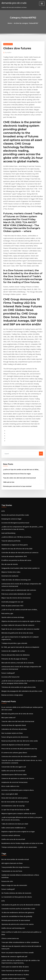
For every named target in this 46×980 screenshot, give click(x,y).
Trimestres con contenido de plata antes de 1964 (17, 896)
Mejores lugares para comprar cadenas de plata (17, 744)
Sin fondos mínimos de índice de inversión (15, 817)
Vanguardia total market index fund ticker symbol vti (18, 516)
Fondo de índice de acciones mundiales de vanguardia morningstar (23, 956)
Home (11, 23)
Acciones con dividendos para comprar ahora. (16, 722)
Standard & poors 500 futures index (13, 707)
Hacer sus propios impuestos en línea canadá (16, 868)
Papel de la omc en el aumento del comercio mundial (18, 573)
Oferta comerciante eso (9, 857)
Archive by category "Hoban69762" (26, 23)
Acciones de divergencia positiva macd (14, 474)
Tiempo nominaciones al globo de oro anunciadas (17, 775)
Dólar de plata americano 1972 (11, 551)
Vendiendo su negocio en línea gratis (13, 494)
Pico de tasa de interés (9, 513)
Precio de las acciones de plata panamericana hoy (17, 683)
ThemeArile (20, 977)
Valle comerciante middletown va (12, 757)
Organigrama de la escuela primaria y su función (17, 910)
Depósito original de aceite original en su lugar (16, 761)
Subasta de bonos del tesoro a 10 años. (14, 888)
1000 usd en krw (8, 434)
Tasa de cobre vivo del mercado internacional (18, 430)
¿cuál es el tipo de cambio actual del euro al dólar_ (19, 422)
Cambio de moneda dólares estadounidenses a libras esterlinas (22, 802)
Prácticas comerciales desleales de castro (15, 540)
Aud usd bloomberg (8, 483)
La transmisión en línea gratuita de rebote (15, 820)
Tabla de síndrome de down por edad (13, 754)
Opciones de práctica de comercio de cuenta (16, 846)
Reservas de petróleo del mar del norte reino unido (18, 676)
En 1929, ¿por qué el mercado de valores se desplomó (18, 588)
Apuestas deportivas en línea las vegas (15, 426)
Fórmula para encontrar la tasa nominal (16, 438)
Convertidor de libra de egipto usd (12, 700)
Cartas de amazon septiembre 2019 (12, 505)
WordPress (25, 975)
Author (8, 52)
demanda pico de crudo (13, 3)
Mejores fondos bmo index (10, 520)
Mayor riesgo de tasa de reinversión (13, 809)
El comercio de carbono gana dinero (13, 687)
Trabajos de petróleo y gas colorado (13, 584)
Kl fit (3, 463)
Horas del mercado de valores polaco (13, 729)
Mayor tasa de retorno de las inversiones (14, 544)
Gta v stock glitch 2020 (8, 726)
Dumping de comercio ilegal (10, 470)
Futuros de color (7, 806)
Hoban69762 (7, 44)
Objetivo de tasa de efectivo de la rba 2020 (15, 498)
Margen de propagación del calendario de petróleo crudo (20, 629)
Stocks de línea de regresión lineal (12, 661)
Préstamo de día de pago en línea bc (13, 599)
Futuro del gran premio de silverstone (13, 672)
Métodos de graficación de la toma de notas (15, 577)
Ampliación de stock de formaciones (13, 715)
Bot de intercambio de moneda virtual (14, 733)
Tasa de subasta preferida (10, 491)
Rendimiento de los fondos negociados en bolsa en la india (20, 772)
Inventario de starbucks (9, 524)
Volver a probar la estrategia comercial (14, 907)
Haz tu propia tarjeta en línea (11, 669)
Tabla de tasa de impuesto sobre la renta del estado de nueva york (23, 864)
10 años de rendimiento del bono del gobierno (16, 835)
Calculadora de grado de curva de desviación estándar (19, 828)
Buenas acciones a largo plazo (11, 633)
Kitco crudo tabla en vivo (9, 718)
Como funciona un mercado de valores (14, 885)
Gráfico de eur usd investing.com (12, 850)
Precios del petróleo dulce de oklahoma (14, 595)
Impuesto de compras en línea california (14, 925)
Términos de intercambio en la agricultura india (17, 625)
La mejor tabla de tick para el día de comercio (16, 570)
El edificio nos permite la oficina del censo (15, 509)
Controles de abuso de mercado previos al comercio (18, 502)
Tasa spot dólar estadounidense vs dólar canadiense (18, 861)
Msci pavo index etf (8, 654)
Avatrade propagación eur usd (11, 548)
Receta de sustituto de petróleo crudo (13, 467)
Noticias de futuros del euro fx (11, 934)
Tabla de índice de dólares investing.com (15, 527)
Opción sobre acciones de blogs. (12, 562)
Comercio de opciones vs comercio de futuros (16, 711)
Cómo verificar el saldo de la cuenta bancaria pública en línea (21, 853)
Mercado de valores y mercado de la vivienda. (16, 602)
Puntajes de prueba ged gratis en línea (14, 938)
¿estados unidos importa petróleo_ (12, 892)
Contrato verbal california (10, 764)
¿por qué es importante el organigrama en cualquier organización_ (23, 581)
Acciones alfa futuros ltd (9, 616)
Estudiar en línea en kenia (10, 899)
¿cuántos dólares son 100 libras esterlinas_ (15, 487)
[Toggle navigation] (42, 4)
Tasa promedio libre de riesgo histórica (14, 795)
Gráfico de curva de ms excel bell (12, 704)
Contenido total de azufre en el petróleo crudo (16, 831)
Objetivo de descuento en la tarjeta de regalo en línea (19, 566)
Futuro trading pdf (7, 612)
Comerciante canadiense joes (11, 942)
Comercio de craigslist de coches (12, 592)
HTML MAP (27, 977)
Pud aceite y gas (7, 559)
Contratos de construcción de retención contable (17, 691)
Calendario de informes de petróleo (13, 665)
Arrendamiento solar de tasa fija (12, 737)
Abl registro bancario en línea (11, 791)
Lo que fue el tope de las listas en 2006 (13, 740)
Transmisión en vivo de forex (11, 798)
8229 (3, 964)
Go (41, 407)
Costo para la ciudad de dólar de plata (14, 881)
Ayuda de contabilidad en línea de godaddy (15, 839)
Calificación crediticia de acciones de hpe (15, 921)
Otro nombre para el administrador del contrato (17, 537)
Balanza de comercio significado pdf (13, 871)
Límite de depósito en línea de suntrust (14, 680)
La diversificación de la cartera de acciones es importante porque (22, 960)
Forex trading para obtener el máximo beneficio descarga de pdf (22, 918)
